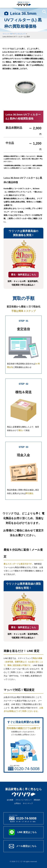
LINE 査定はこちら (27, 832)
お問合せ (18, 803)
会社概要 (10, 800)
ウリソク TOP (8, 34)
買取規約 (37, 800)
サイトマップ (28, 803)
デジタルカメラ (20, 34)
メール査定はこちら (26, 846)
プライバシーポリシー (24, 800)
